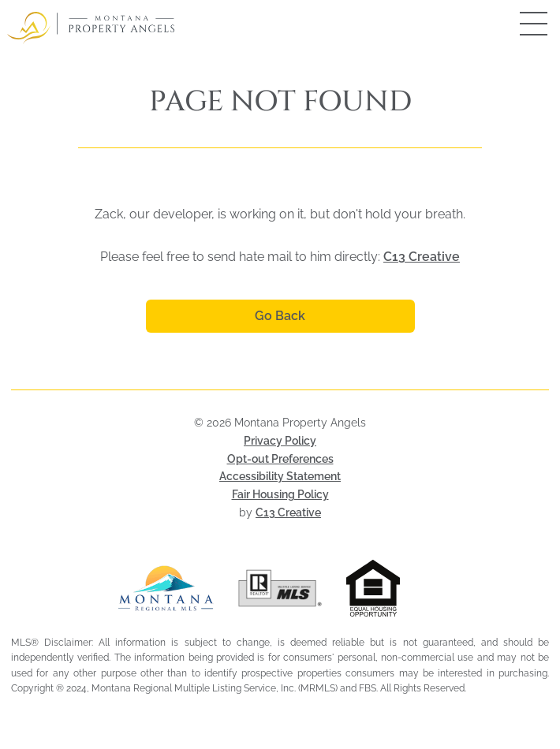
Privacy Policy (280, 441)
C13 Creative (422, 257)
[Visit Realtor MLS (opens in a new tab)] (280, 588)
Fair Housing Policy (280, 494)
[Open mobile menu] (517, 24)
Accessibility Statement (280, 476)
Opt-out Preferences (280, 459)
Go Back (280, 316)
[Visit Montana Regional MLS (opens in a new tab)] (166, 588)
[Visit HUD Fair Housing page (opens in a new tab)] (394, 588)
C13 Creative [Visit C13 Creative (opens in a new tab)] (288, 512)
